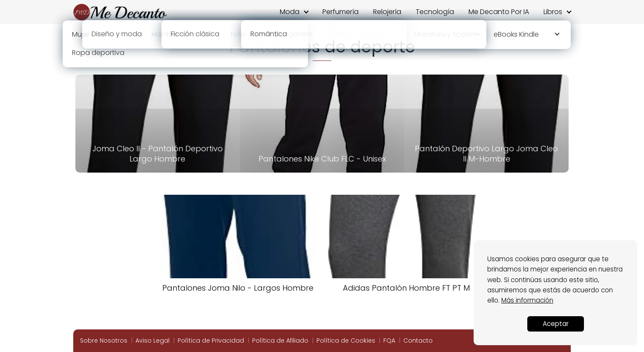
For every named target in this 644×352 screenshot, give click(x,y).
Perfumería (341, 12)
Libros (553, 12)
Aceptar (556, 324)
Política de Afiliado (280, 340)
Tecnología (435, 12)
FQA (389, 340)
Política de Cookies (346, 340)
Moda (290, 12)
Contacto (418, 340)
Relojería (387, 12)
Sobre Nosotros (104, 340)
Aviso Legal (152, 340)
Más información (527, 300)
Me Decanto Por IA (499, 12)
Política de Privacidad (211, 340)
